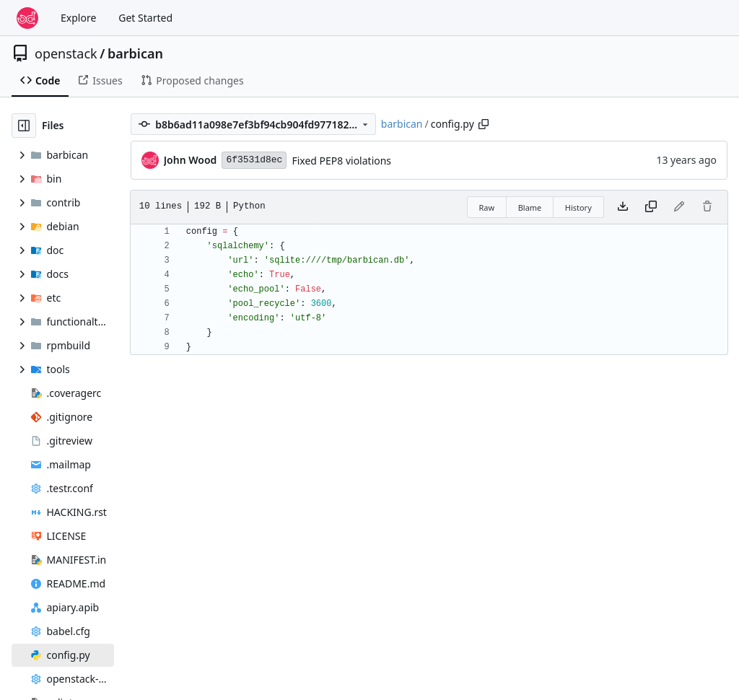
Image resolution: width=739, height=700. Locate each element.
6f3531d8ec (254, 160)
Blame (530, 207)
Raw (487, 207)
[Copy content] (651, 207)
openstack (66, 53)
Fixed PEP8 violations (341, 161)
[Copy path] (484, 124)
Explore (78, 18)
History (578, 207)
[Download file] (623, 207)
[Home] (27, 18)
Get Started (145, 18)
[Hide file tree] (24, 126)
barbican (135, 53)
